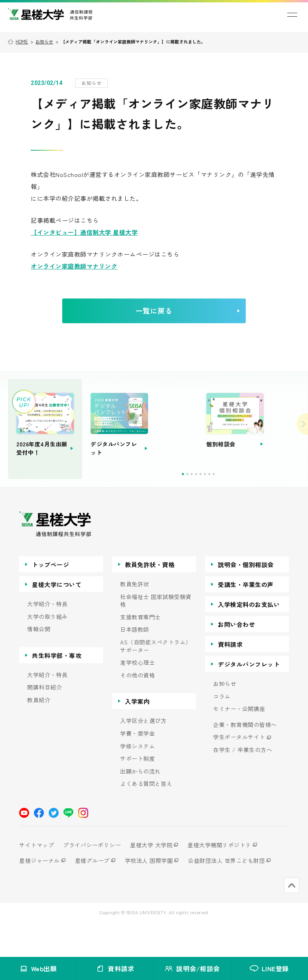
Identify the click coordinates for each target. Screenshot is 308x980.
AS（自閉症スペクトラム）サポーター (156, 679)
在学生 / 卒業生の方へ (243, 783)
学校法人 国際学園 (155, 894)
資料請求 (230, 677)
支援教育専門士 (140, 650)
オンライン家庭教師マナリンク (74, 266)
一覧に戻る (174, 316)
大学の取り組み (47, 650)
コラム (222, 730)
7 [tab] (234, 507)
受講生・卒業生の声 (246, 618)
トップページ (50, 598)
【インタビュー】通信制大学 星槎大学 (84, 232)
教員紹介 (39, 733)
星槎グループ (95, 894)
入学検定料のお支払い (249, 637)
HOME (22, 41)
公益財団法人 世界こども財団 (235, 894)
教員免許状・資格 (150, 598)
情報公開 (39, 663)
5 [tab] (226, 507)
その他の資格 (137, 708)
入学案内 (137, 735)
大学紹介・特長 (47, 637)
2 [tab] (212, 507)
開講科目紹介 (44, 721)
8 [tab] (239, 507)
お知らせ (44, 41)
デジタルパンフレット (249, 697)
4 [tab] (221, 507)
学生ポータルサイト (239, 771)
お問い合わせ (236, 657)
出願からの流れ (140, 804)
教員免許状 (135, 617)
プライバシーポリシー (95, 878)
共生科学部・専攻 (57, 688)
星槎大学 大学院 (157, 878)
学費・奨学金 (137, 767)
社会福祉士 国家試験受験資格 (156, 634)
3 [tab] (217, 507)
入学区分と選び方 (143, 754)
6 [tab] (230, 507)
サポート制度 (137, 792)
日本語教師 (135, 663)
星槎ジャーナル (39, 894)
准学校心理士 (137, 696)
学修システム (137, 779)
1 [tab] (208, 507)
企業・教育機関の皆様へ (245, 758)
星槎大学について (57, 618)
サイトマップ (37, 878)
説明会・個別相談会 (246, 598)
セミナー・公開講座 (239, 742)
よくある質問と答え (146, 817)
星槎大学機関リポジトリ (228, 878)
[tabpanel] (195, 444)
